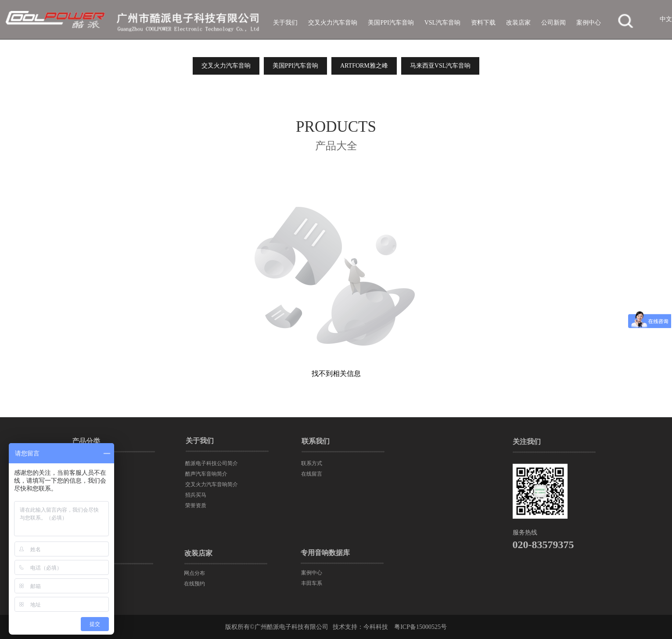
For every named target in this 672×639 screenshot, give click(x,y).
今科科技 (376, 627)
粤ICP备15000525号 (420, 627)
